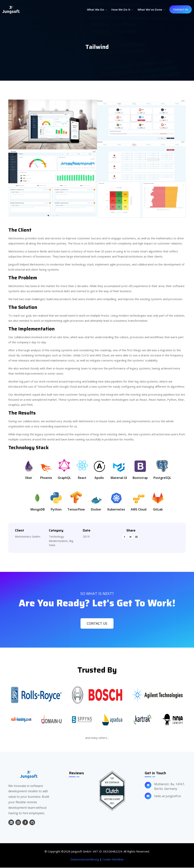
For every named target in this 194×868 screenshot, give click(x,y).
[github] (32, 823)
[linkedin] (136, 537)
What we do (97, 10)
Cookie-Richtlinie (113, 860)
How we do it (123, 10)
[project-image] (53, 125)
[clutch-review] (112, 791)
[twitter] (131, 537)
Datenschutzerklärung (85, 860)
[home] (29, 775)
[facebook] (125, 537)
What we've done (152, 10)
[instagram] (18, 823)
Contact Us (181, 10)
